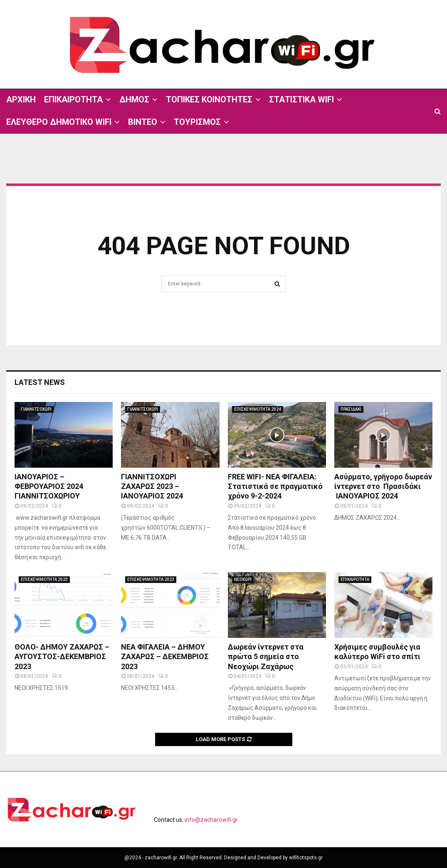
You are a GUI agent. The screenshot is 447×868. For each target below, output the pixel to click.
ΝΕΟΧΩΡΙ (243, 579)
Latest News (40, 382)
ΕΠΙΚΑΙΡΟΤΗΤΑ (73, 99)
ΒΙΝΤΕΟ (143, 122)
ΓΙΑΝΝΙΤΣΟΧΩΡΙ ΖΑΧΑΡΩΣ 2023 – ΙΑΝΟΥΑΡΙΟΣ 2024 (153, 486)
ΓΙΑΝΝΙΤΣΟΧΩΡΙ (36, 409)
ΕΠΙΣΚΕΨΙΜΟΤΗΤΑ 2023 (44, 579)
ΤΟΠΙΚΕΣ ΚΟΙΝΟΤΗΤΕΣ (209, 99)
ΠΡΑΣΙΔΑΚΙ (351, 409)
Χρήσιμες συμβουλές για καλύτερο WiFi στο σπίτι (377, 652)
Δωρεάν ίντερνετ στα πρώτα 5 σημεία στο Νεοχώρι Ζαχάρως (266, 657)
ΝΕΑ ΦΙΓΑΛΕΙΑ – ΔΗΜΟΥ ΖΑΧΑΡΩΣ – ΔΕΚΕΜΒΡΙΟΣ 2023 (165, 657)
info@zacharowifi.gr (211, 820)
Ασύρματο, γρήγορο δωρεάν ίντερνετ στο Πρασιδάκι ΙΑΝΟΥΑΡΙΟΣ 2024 (383, 486)
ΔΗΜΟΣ (134, 99)
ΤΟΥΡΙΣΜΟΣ (197, 122)
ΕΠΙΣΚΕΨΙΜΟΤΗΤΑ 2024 (258, 409)
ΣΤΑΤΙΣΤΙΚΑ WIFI (301, 99)
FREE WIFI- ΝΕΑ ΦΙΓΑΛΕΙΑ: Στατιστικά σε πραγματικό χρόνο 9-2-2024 (275, 486)
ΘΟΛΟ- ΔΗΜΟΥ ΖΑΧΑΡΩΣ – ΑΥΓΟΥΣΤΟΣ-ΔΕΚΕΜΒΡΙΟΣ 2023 (62, 657)
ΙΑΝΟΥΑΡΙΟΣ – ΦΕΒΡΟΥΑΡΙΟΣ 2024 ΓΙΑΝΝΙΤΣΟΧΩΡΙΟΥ (49, 486)
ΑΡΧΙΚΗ (21, 99)
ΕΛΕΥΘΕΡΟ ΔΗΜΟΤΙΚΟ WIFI (59, 122)
